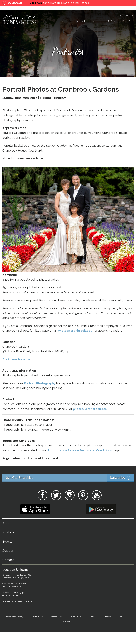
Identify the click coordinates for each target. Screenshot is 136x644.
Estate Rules (37, 617)
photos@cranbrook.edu (90, 409)
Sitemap (107, 617)
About (65, 21)
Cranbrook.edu (68, 622)
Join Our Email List (70, 478)
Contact (128, 21)
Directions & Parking (15, 617)
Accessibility (56, 617)
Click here (36, 3)
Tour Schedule (15, 587)
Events (96, 21)
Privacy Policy (76, 617)
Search (130, 16)
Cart (119, 16)
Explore (80, 21)
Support (111, 21)
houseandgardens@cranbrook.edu (17, 601)
